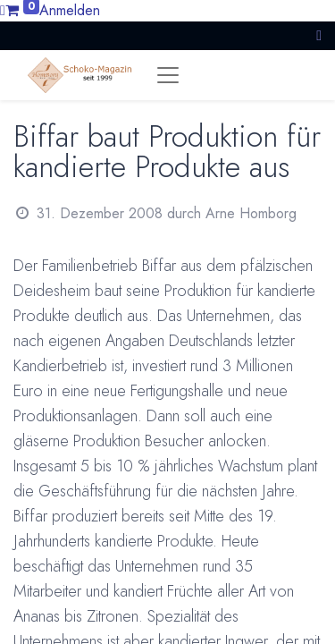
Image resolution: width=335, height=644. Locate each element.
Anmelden (70, 10)
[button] (319, 35)
